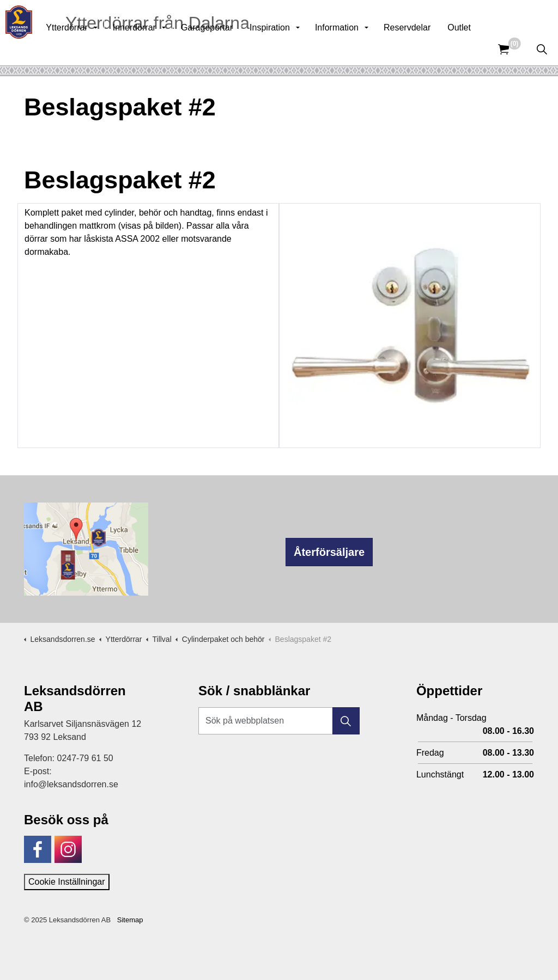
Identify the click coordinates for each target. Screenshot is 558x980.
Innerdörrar (158, 49)
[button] (346, 721)
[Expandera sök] (542, 49)
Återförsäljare (329, 552)
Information (360, 49)
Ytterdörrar (90, 49)
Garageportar (230, 49)
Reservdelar (430, 49)
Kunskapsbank (413, 16)
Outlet (483, 49)
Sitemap (130, 920)
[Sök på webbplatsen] (279, 721)
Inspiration (293, 49)
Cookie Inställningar (67, 882)
